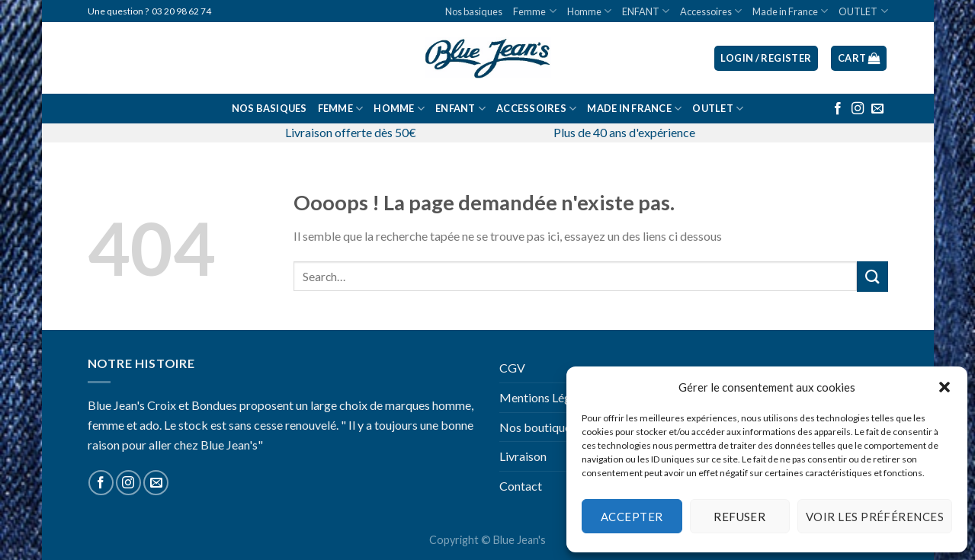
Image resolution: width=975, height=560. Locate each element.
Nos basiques (474, 11)
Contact (521, 486)
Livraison (523, 456)
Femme (534, 11)
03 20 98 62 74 (181, 11)
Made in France (790, 11)
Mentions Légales (545, 397)
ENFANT (646, 11)
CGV (512, 368)
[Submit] (872, 276)
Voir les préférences (875, 517)
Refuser (739, 517)
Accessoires (711, 11)
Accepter (632, 517)
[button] (945, 387)
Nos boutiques (538, 427)
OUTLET (863, 11)
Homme (589, 11)
